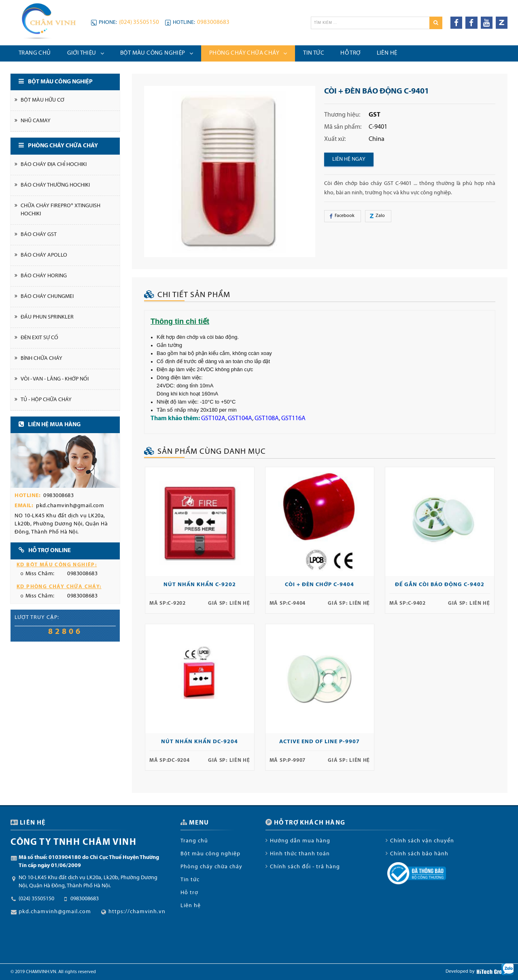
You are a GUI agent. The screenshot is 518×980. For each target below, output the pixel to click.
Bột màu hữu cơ (42, 100)
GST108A (267, 419)
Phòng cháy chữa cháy (211, 867)
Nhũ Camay (36, 121)
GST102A (213, 419)
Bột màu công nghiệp (210, 854)
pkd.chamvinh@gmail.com (70, 506)
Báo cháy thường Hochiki (55, 185)
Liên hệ (191, 906)
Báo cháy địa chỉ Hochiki (54, 165)
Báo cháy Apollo (44, 255)
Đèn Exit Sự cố (39, 338)
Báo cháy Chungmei (47, 297)
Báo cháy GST (39, 235)
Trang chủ (194, 841)
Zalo (376, 216)
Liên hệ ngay (349, 159)
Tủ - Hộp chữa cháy (46, 400)
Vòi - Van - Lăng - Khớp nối (55, 379)
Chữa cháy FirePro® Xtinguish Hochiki (61, 210)
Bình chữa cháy (41, 358)
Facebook (343, 216)
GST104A (240, 419)
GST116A (293, 419)
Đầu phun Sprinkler (47, 317)
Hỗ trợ (189, 893)
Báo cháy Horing (44, 276)
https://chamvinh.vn (137, 912)
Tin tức (190, 880)
